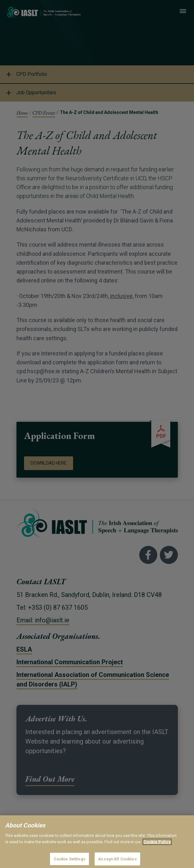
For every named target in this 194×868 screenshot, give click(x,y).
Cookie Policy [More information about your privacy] (157, 847)
